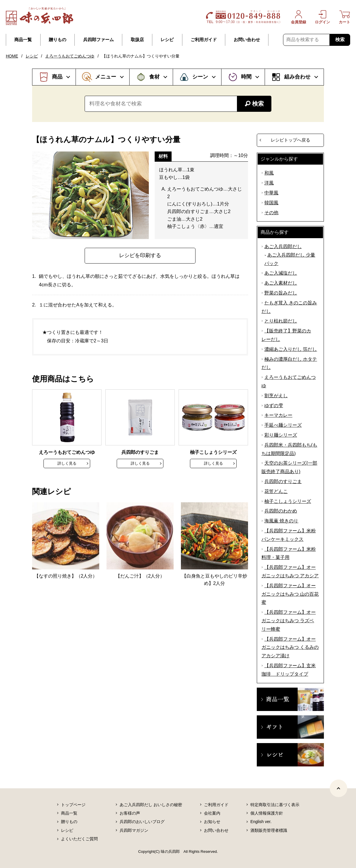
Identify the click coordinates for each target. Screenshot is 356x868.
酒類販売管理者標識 (269, 830)
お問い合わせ (247, 40)
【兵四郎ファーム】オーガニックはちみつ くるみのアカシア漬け (290, 647)
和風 (269, 173)
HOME (12, 56)
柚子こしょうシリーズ (288, 501)
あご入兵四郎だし (283, 246)
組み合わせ (297, 77)
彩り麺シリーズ (281, 435)
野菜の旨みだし (281, 293)
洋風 (269, 183)
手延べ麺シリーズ (283, 425)
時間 (246, 77)
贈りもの (57, 40)
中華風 (271, 193)
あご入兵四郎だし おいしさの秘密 (151, 805)
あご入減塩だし (281, 273)
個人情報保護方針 (267, 813)
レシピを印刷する (140, 255)
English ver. (261, 822)
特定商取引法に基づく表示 (275, 805)
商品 (57, 77)
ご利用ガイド (204, 40)
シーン (200, 77)
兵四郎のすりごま (283, 481)
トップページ (73, 805)
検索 (340, 40)
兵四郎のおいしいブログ (142, 822)
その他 (271, 213)
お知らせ (212, 822)
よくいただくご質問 (79, 839)
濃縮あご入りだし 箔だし (291, 349)
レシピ (167, 40)
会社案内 (212, 813)
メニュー (106, 77)
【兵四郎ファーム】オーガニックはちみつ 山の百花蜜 (290, 594)
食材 (154, 77)
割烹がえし (276, 396)
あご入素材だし (281, 283)
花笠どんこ (276, 491)
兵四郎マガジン (134, 830)
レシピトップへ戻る (290, 140)
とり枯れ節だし (281, 321)
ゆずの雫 (274, 406)
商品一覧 (23, 40)
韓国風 (271, 203)
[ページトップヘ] (338, 788)
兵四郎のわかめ (281, 511)
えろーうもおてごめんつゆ (70, 56)
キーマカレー (278, 415)
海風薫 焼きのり (281, 521)
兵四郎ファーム (98, 40)
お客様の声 (130, 813)
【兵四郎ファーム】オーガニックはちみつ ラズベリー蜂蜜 (289, 621)
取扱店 (137, 40)
